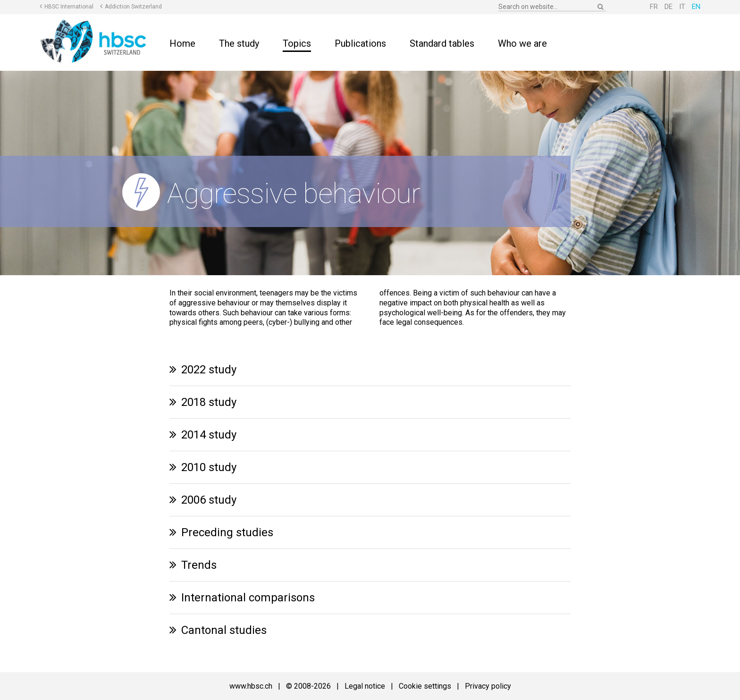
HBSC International (69, 7)
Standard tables (442, 43)
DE (669, 7)
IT (682, 7)
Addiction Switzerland (133, 7)
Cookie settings (425, 686)
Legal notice (365, 686)
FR (654, 7)
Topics (297, 43)
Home (182, 43)
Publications (360, 43)
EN (696, 7)
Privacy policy (488, 686)
